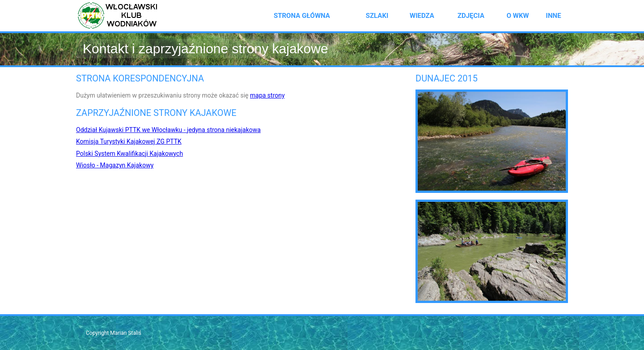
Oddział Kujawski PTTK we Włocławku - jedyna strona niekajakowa (168, 130)
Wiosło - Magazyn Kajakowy (115, 165)
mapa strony (267, 95)
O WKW (518, 16)
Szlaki (377, 16)
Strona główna (302, 16)
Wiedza (422, 16)
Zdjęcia (471, 16)
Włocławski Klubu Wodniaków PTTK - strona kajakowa (121, 16)
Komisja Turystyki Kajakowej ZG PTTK (129, 141)
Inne (554, 16)
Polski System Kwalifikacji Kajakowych (129, 154)
